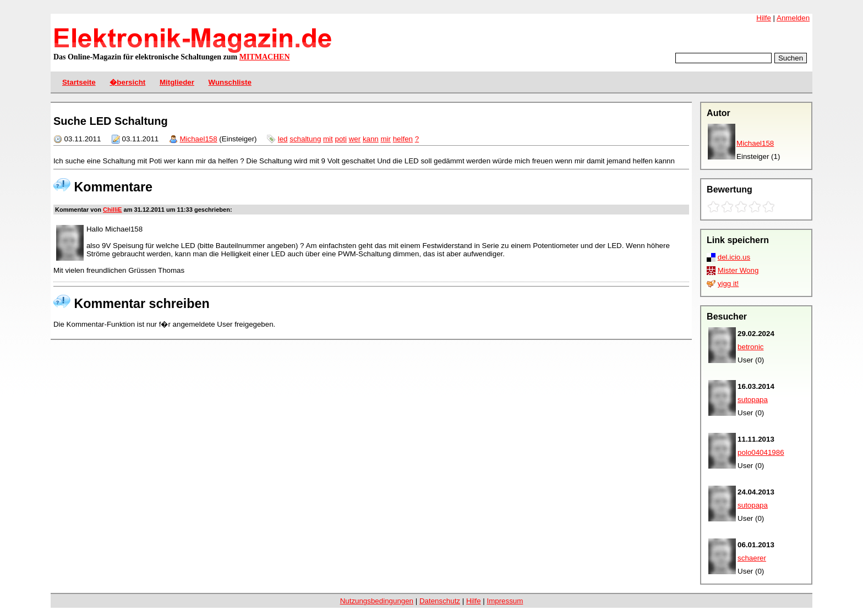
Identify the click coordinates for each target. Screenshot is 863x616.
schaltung (305, 139)
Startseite (79, 82)
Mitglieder (177, 82)
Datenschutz (440, 601)
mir (386, 139)
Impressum (505, 601)
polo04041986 (761, 452)
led (283, 139)
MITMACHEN (265, 57)
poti (341, 139)
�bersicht (127, 82)
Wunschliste (230, 82)
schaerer (752, 558)
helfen (403, 139)
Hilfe (764, 18)
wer (355, 139)
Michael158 (755, 143)
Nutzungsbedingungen (377, 601)
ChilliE (112, 210)
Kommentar (72, 210)
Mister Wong (738, 270)
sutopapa (753, 400)
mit (328, 139)
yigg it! (728, 284)
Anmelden (793, 18)
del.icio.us (734, 257)
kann (371, 139)
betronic (750, 347)
